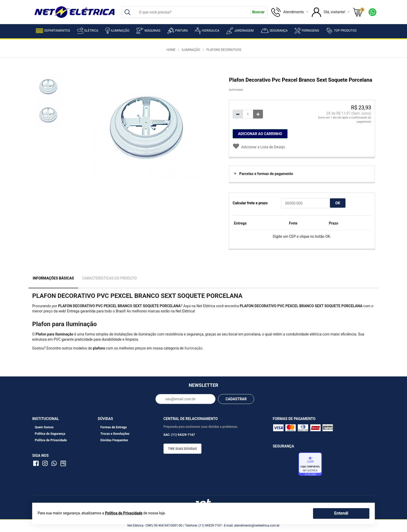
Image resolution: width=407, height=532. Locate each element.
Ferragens (307, 31)
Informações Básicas (53, 278)
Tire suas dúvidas (183, 449)
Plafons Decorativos (224, 50)
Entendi (341, 513)
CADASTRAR (236, 399)
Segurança (274, 31)
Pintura (178, 31)
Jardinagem (240, 31)
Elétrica (88, 31)
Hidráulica (207, 31)
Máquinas (148, 31)
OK (338, 203)
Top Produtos (341, 31)
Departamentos (53, 31)
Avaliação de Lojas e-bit (285, 466)
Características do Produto (110, 278)
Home (171, 50)
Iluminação (117, 31)
